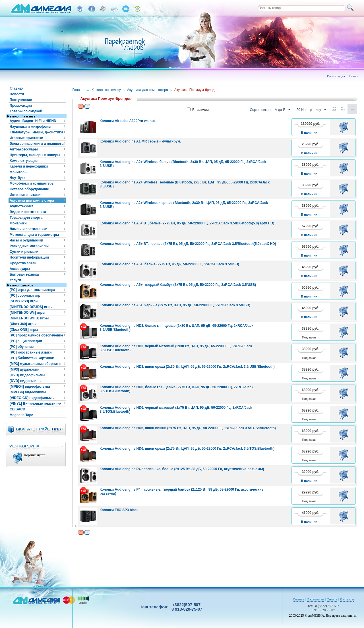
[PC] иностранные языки (31, 352)
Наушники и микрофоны (30, 127)
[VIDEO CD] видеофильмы (32, 398)
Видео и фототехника (28, 212)
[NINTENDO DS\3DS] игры (31, 307)
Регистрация (336, 76)
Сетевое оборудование (29, 189)
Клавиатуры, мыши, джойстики (36, 132)
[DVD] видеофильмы (27, 375)
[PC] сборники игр (25, 296)
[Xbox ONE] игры (24, 330)
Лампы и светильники (28, 229)
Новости (17, 94)
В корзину (345, 127)
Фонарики (18, 223)
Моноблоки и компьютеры (32, 183)
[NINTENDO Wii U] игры (29, 318)
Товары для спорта (26, 218)
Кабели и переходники (29, 166)
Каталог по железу (106, 90)
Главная (17, 88)
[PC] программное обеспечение (36, 335)
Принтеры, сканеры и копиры (35, 155)
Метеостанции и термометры (34, 235)
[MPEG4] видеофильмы (30, 387)
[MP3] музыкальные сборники (35, 364)
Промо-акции (21, 106)
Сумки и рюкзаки (24, 252)
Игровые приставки (26, 138)
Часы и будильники (26, 240)
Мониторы (19, 172)
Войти (354, 76)
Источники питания (26, 195)
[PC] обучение (22, 347)
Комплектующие (24, 161)
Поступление (21, 100)
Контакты (347, 599)
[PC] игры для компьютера (32, 290)
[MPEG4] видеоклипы (28, 392)
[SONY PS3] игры (24, 301)
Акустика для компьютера (32, 201)
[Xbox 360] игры (23, 324)
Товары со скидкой (26, 111)
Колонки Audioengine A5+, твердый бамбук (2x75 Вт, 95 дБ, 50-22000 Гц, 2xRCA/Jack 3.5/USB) (178, 285)
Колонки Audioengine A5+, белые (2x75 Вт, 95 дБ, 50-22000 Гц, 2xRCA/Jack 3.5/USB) (169, 264)
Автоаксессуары (24, 149)
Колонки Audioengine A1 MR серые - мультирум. (140, 141)
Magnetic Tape (21, 415)
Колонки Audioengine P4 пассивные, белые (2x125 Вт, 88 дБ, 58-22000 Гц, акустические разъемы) (182, 469)
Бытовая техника (24, 274)
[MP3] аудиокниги (24, 369)
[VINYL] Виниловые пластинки (36, 404)
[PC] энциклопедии (26, 341)
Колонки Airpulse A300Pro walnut (127, 121)
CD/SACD (17, 409)
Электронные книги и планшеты (37, 144)
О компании (316, 599)
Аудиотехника (21, 206)
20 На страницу (311, 110)
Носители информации (29, 257)
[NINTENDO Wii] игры (27, 313)
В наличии (198, 110)
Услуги (15, 280)
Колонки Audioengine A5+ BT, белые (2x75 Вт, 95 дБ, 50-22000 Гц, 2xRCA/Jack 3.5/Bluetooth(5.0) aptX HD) (187, 223)
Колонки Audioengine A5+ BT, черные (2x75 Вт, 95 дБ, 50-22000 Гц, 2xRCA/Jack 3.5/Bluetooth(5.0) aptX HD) (188, 244)
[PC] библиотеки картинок (32, 358)
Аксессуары (20, 269)
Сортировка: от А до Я (270, 110)
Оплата (332, 599)
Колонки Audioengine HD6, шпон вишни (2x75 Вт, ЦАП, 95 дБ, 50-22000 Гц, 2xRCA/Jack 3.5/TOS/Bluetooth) (188, 428)
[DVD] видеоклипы (26, 381)
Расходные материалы (29, 246)
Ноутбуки (18, 178)
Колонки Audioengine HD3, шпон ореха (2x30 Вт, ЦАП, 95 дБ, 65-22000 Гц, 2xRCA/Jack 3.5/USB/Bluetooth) (187, 367)
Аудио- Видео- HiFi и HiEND (33, 121)
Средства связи (23, 263)
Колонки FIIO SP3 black (119, 510)
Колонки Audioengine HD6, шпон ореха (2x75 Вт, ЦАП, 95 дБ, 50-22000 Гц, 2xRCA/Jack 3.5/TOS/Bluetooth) (187, 449)
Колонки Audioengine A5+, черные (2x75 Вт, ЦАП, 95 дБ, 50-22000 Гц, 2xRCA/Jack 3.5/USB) (175, 305)
